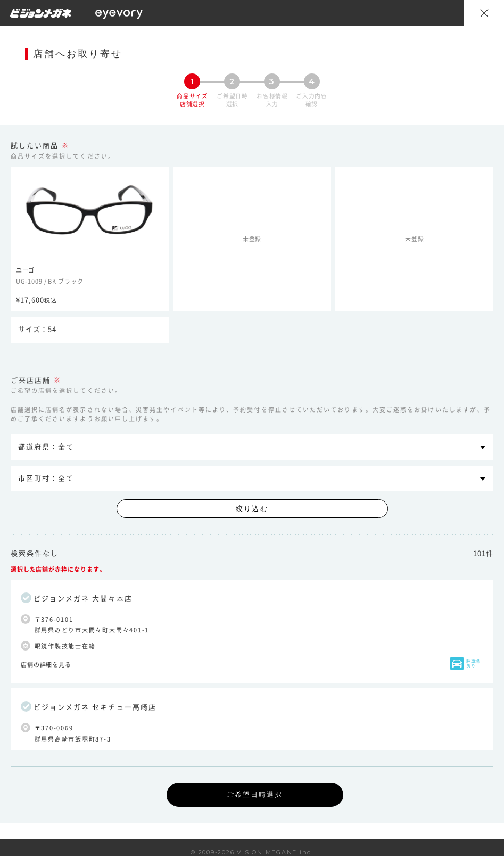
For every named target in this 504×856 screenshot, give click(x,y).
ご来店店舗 (31, 380)
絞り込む (252, 509)
